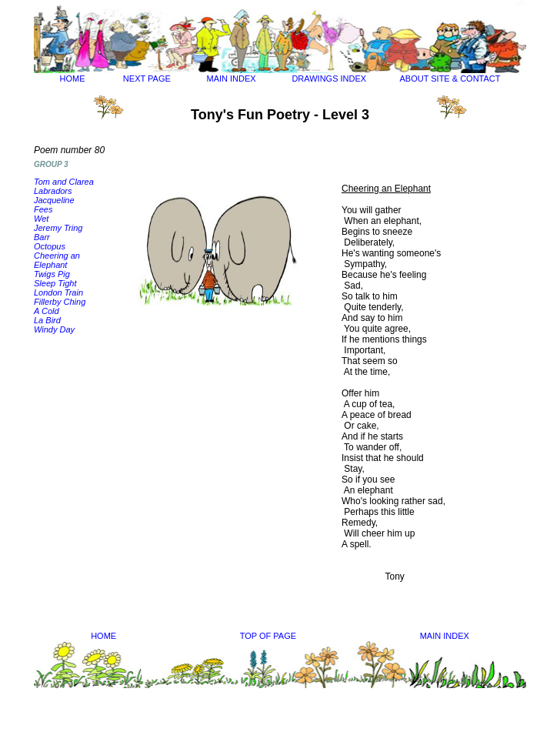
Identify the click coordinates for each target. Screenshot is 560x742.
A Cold (47, 311)
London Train (58, 292)
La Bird (47, 320)
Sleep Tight (55, 283)
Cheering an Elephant (57, 260)
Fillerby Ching (60, 302)
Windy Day (54, 329)
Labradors (53, 191)
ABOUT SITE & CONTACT (450, 79)
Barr (42, 237)
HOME (73, 79)
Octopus (50, 246)
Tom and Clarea (64, 182)
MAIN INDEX (232, 79)
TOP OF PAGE (268, 636)
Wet (41, 219)
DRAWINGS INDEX (329, 79)
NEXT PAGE (147, 79)
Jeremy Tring (58, 228)
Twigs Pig (52, 274)
